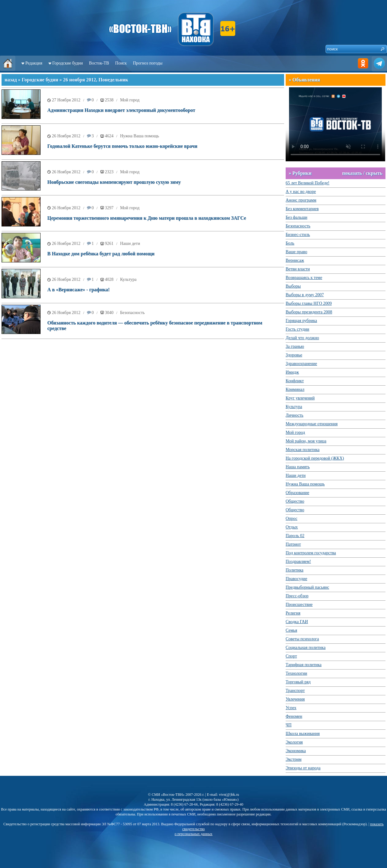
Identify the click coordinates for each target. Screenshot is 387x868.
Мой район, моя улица (306, 441)
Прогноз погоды (148, 63)
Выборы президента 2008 (309, 312)
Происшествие (299, 605)
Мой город (130, 100)
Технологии (296, 673)
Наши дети (130, 244)
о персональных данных (193, 834)
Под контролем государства (311, 553)
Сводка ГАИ (297, 622)
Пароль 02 (295, 536)
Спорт (291, 656)
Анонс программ (301, 200)
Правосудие (296, 579)
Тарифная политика (304, 665)
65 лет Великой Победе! (308, 183)
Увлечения (295, 699)
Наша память (298, 467)
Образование (297, 493)
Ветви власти (298, 269)
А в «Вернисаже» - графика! (78, 290)
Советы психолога (302, 639)
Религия (293, 613)
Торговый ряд (298, 682)
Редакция (34, 63)
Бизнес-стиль (298, 235)
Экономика (296, 751)
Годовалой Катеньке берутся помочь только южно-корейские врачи (122, 146)
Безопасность (132, 313)
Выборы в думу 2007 (305, 295)
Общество (295, 501)
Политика (295, 570)
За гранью (295, 346)
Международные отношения (312, 424)
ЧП (289, 725)
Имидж (292, 372)
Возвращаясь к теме (304, 278)
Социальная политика (306, 648)
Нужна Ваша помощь (140, 136)
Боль (290, 243)
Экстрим (294, 759)
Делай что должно (302, 338)
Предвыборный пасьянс (307, 587)
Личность (295, 415)
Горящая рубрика (301, 321)
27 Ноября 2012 (66, 100)
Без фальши (297, 217)
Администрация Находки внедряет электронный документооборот (121, 110)
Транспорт (295, 691)
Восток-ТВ (99, 63)
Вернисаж (295, 260)
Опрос (291, 518)
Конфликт (295, 381)
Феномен (294, 716)
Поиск (121, 63)
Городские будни (68, 63)
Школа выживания (303, 734)
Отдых (292, 527)
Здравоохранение (301, 364)
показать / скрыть (362, 173)
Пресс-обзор (297, 596)
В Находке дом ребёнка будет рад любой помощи (101, 254)
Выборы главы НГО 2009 (309, 303)
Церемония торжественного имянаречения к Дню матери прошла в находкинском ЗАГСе (147, 218)
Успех (291, 708)
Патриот (293, 544)
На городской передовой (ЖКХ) (315, 458)
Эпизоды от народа (303, 768)
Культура (128, 279)
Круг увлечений (300, 398)
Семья (291, 630)
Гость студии (297, 329)
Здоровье (294, 355)
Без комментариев (302, 209)
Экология (294, 742)
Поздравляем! (298, 562)
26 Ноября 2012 (66, 136)
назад (11, 80)
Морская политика (303, 450)
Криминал (295, 389)
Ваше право (296, 252)
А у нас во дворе (301, 192)
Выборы (293, 286)
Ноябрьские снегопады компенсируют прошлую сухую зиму (114, 182)
